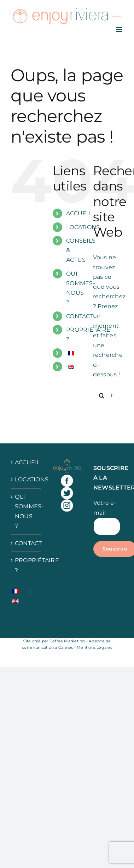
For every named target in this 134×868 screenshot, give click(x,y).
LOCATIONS (83, 227)
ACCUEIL (79, 213)
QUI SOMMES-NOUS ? (26, 512)
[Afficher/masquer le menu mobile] (120, 30)
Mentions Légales (94, 647)
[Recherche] (102, 396)
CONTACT (80, 316)
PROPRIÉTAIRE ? (26, 565)
